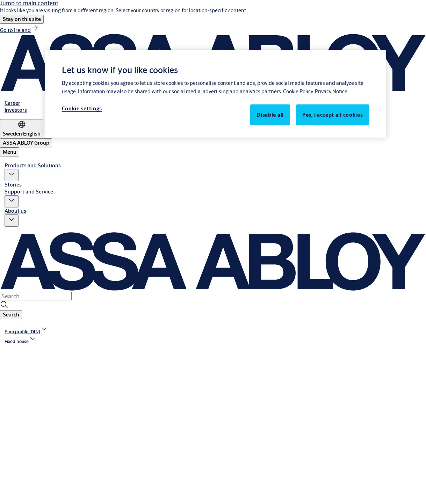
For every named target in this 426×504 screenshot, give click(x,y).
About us (15, 211)
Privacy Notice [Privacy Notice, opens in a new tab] (331, 91)
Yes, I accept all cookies (333, 115)
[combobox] (36, 296)
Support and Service (29, 192)
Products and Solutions (33, 165)
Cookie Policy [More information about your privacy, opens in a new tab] (298, 91)
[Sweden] (22, 129)
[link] (20, 30)
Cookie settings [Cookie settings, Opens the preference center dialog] (82, 108)
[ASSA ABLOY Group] (26, 143)
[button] (22, 19)
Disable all (270, 115)
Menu (10, 152)
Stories (13, 185)
